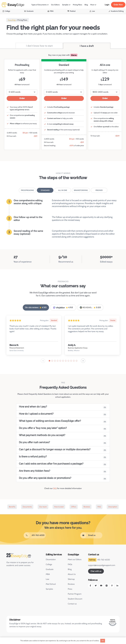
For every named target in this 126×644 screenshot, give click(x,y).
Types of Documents (39, 5)
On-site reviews (36, 307)
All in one (63, 190)
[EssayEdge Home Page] (24, 556)
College (7, 11)
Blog (86, 5)
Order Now (118, 5)
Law (93, 11)
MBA (52, 11)
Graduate (30, 11)
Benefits (12, 507)
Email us (92, 535)
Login (107, 5)
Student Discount (75, 599)
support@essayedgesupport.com (102, 565)
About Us (72, 574)
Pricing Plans (77, 5)
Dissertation (51, 559)
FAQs (70, 564)
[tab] (49, 361)
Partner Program (75, 594)
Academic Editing (117, 11)
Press (70, 589)
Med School (51, 584)
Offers (74, 507)
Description (113, 507)
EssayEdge (12, 20)
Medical (73, 11)
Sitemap (71, 579)
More (92, 5)
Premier (99, 190)
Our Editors (55, 5)
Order (22, 98)
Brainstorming (81, 190)
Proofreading (27, 190)
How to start (59, 507)
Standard (45, 190)
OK (103, 641)
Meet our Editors (75, 559)
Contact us (72, 604)
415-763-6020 (38, 535)
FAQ (55, 488)
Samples (65, 5)
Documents (27, 507)
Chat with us (96, 571)
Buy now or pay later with (63, 55)
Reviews (87, 507)
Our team (43, 507)
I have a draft (87, 46)
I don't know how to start (39, 46)
